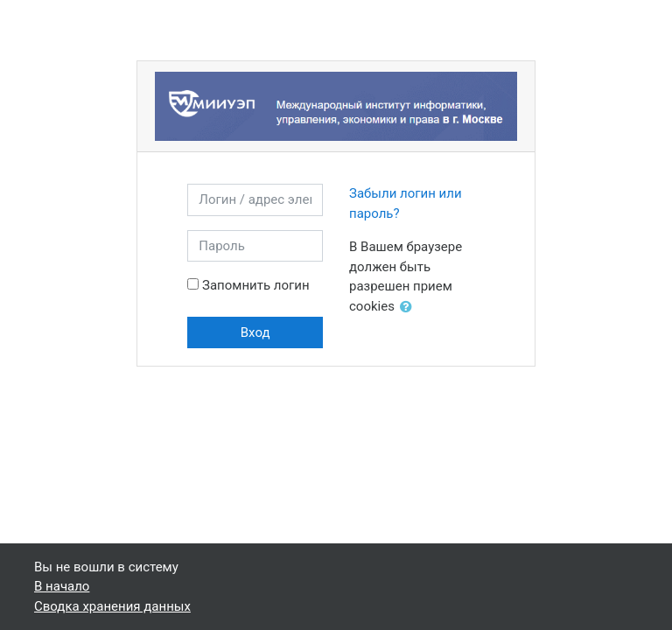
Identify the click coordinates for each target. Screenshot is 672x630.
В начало (62, 586)
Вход (255, 332)
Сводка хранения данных (112, 606)
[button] (409, 308)
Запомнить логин (256, 285)
